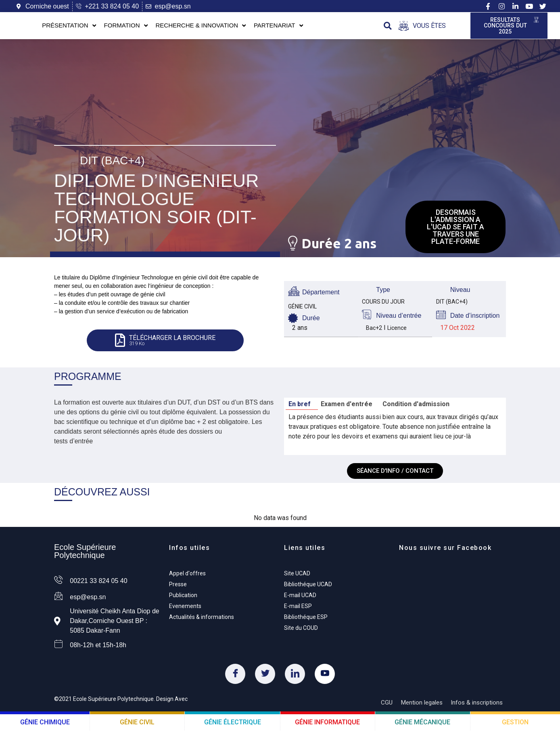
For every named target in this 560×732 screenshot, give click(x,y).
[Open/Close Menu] (422, 26)
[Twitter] (265, 675)
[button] (388, 26)
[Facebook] (235, 675)
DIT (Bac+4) (112, 160)
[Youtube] (325, 675)
